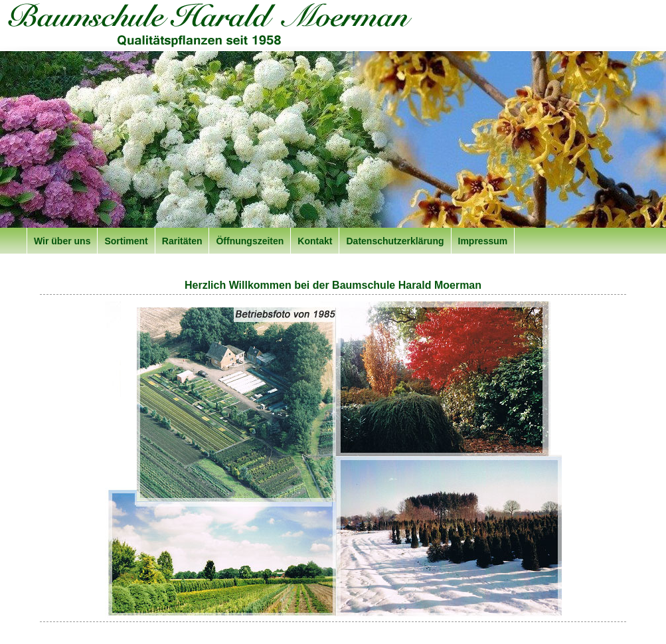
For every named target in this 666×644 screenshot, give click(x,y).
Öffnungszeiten (250, 241)
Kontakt (315, 241)
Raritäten (182, 241)
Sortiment (126, 241)
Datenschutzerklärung (395, 241)
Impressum (483, 241)
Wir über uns (62, 241)
